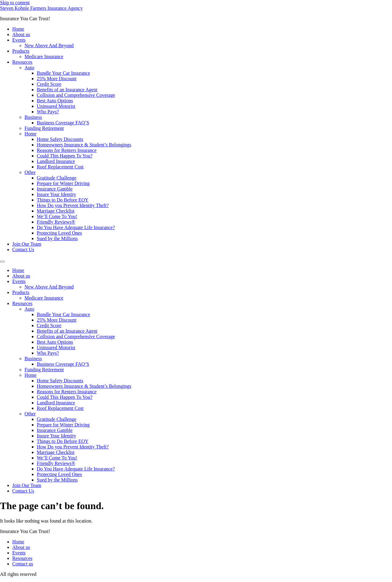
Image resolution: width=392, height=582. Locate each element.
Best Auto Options (55, 101)
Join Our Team (27, 244)
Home (18, 29)
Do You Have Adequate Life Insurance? (76, 227)
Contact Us (23, 249)
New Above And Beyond (49, 45)
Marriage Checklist (56, 211)
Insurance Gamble (55, 189)
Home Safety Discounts (60, 139)
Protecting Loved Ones (59, 233)
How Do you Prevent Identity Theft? (73, 205)
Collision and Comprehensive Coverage (76, 95)
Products (21, 51)
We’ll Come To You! (57, 216)
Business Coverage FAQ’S (63, 123)
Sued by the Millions (57, 238)
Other (30, 172)
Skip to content (15, 3)
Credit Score (49, 84)
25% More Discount (57, 79)
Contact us (23, 564)
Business (33, 117)
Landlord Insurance (56, 161)
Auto (29, 68)
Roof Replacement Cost (60, 167)
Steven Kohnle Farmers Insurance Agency (41, 8)
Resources (22, 62)
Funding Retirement (44, 128)
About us (21, 34)
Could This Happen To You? (65, 156)
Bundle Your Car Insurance (63, 73)
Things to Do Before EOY (63, 200)
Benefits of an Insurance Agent (67, 90)
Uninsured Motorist (56, 106)
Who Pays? (48, 112)
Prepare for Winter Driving (63, 183)
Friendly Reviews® (56, 222)
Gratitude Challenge (57, 178)
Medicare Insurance (44, 57)
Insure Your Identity (56, 194)
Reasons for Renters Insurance (67, 150)
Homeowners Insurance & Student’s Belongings (84, 145)
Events (19, 40)
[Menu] (2, 262)
